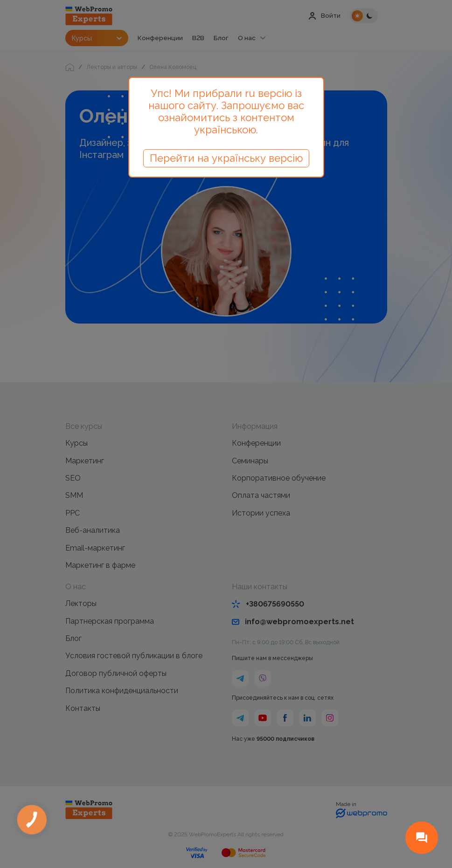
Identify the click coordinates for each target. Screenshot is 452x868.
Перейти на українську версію (226, 158)
